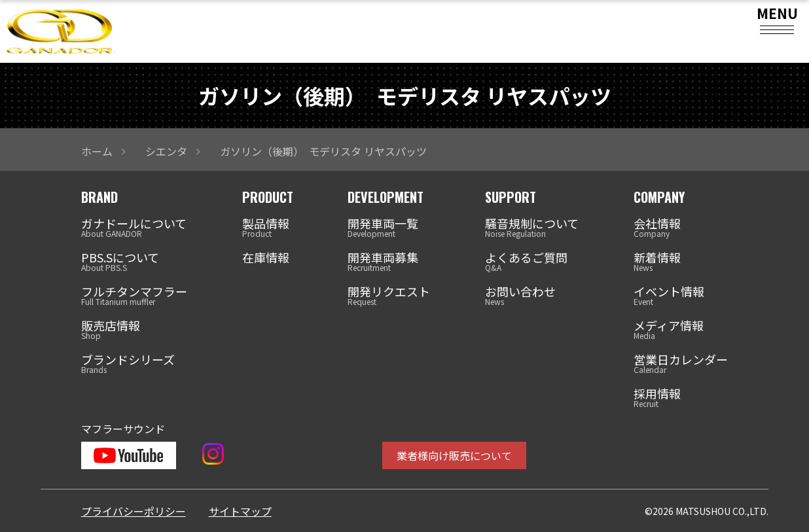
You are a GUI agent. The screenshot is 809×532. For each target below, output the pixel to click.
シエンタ (166, 151)
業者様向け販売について (454, 455)
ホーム (97, 151)
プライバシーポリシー (134, 511)
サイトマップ (240, 511)
